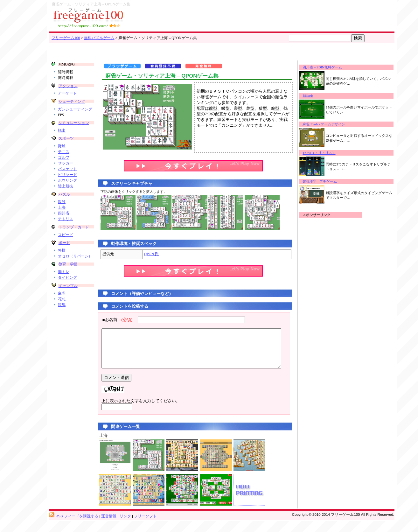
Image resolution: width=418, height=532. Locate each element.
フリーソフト (145, 528)
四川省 (64, 222)
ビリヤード (67, 184)
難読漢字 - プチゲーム (326, 182)
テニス (64, 161)
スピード (66, 247)
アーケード (67, 93)
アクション (68, 86)
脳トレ (64, 289)
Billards (314, 96)
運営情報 (109, 528)
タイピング (67, 295)
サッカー (66, 172)
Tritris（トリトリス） (325, 153)
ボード (64, 255)
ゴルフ (64, 166)
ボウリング (67, 189)
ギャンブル (68, 303)
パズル (64, 203)
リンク (125, 528)
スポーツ (66, 147)
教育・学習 (68, 282)
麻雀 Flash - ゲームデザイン (330, 124)
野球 (62, 155)
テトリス (66, 228)
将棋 (62, 263)
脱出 (62, 139)
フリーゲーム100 (66, 38)
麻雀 (62, 311)
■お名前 (113, 320)
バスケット (67, 178)
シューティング (72, 101)
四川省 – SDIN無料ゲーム (328, 67)
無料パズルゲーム (99, 38)
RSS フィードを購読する (74, 528)
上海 (62, 216)
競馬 (62, 322)
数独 (62, 211)
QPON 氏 (145, 254)
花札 (62, 316)
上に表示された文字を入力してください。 (134, 409)
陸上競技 (66, 195)
